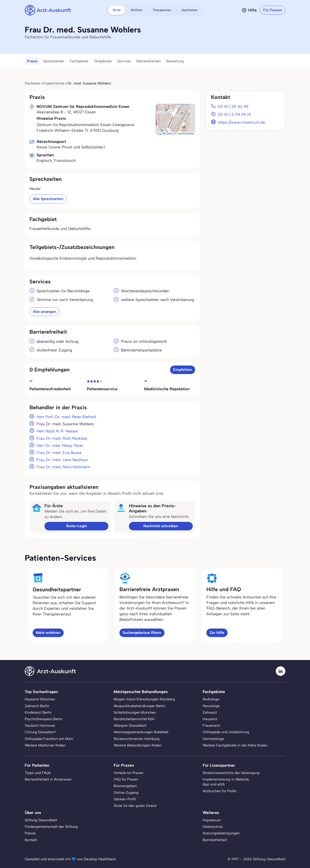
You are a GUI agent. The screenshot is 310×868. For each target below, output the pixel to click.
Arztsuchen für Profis (220, 791)
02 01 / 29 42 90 (233, 106)
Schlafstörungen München (135, 712)
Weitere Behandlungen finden (138, 745)
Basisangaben (125, 786)
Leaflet (168, 134)
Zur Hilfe (217, 633)
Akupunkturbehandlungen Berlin (140, 706)
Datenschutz (213, 827)
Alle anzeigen (45, 312)
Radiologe (211, 699)
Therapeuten (162, 10)
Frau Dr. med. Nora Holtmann (63, 467)
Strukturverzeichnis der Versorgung (231, 773)
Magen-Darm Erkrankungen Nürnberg (144, 699)
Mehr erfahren (48, 633)
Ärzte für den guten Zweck (135, 806)
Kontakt (31, 840)
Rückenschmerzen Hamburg (137, 739)
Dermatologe (213, 739)
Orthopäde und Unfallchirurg (226, 732)
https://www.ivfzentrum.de (242, 122)
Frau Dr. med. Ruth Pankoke (62, 438)
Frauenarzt (211, 726)
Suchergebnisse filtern (142, 633)
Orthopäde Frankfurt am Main (49, 739)
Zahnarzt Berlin (37, 706)
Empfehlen (183, 370)
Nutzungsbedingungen (221, 833)
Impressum (212, 820)
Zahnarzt (210, 712)
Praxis (32, 61)
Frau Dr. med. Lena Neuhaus (62, 460)
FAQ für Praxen (126, 779)
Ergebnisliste (54, 83)
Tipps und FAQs (38, 773)
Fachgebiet (79, 61)
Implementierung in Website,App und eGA (226, 782)
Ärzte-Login (77, 526)
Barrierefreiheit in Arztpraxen (48, 779)
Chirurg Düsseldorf (40, 732)
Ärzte (117, 10)
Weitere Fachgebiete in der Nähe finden (235, 745)
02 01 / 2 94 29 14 (234, 114)
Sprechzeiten (54, 61)
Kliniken (137, 10)
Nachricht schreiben (161, 526)
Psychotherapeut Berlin (44, 719)
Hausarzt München (40, 699)
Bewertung (175, 61)
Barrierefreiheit (149, 61)
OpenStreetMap (186, 134)
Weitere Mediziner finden (45, 745)
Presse (30, 833)
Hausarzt (210, 719)
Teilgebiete (103, 61)
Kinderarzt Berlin (38, 712)
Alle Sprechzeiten (48, 199)
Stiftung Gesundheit (41, 820)
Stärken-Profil (125, 799)
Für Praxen (273, 10)
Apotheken (189, 10)
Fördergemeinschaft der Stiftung (51, 827)
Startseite (32, 83)
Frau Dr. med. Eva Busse (59, 453)
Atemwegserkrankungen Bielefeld (141, 732)
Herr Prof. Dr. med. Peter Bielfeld (66, 417)
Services (124, 61)
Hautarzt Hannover (40, 726)
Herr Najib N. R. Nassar (57, 431)
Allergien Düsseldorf (130, 726)
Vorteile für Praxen (129, 773)
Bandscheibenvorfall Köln (134, 719)
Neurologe (211, 706)
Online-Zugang (126, 793)
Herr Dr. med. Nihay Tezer (60, 445)
